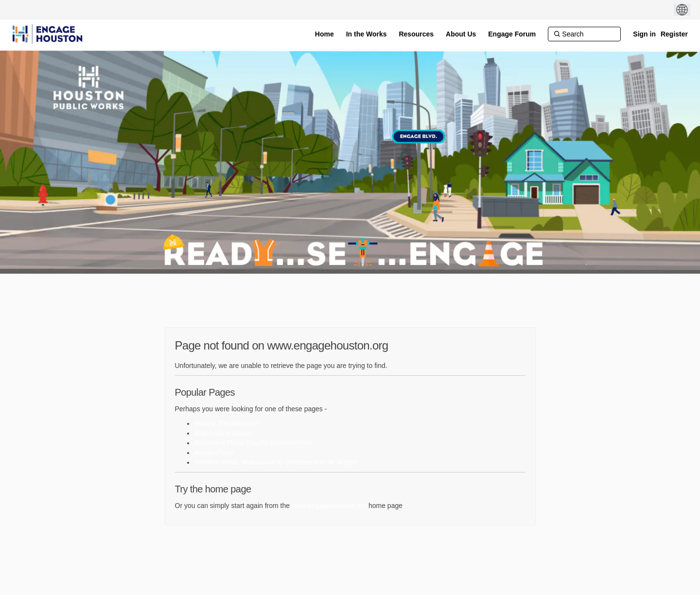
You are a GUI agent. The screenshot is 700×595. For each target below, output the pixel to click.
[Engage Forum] (512, 34)
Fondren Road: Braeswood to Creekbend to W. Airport (276, 462)
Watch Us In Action (223, 433)
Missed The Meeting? (227, 423)
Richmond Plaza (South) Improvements (254, 443)
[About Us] (461, 34)
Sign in (644, 34)
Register (674, 34)
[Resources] (416, 34)
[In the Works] (367, 34)
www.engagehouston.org (329, 506)
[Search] (584, 34)
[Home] (324, 34)
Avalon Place (214, 453)
